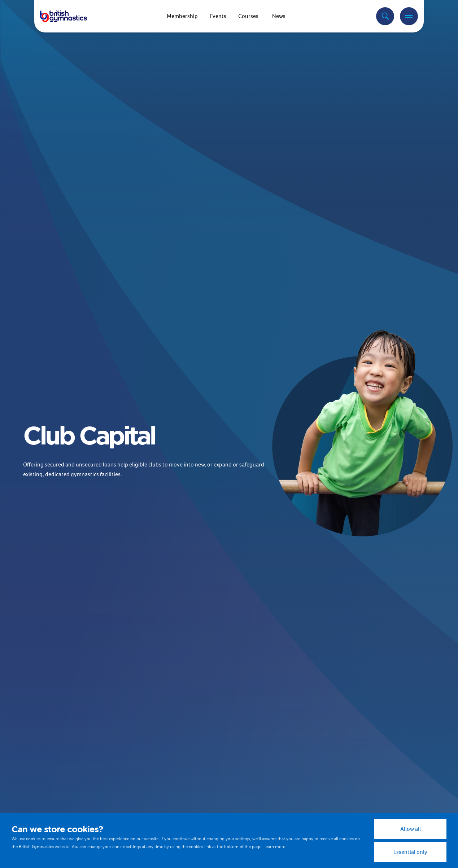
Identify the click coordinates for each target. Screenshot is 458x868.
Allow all (411, 829)
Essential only (410, 852)
